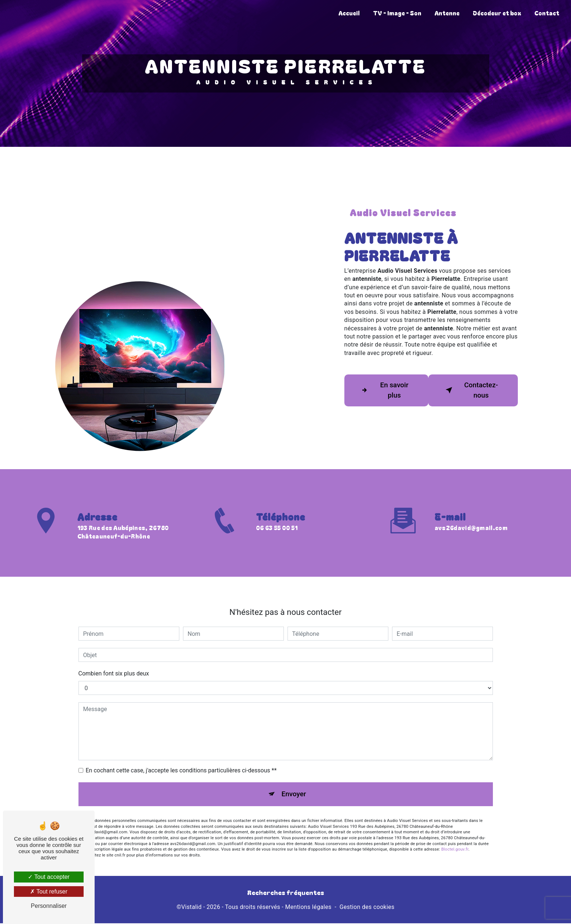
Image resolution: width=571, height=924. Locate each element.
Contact (546, 13)
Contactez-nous (471, 390)
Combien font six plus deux (114, 663)
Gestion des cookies (367, 908)
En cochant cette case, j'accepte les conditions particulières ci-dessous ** (181, 760)
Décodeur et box (496, 13)
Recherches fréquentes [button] (286, 893)
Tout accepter (49, 877)
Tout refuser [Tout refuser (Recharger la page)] (49, 892)
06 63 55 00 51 (277, 539)
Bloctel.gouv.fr (455, 840)
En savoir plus (384, 390)
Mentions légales (308, 908)
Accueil (348, 13)
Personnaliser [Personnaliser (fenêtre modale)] (49, 906)
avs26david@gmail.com (471, 517)
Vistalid (191, 908)
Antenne (446, 13)
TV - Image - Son (396, 13)
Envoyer (294, 784)
